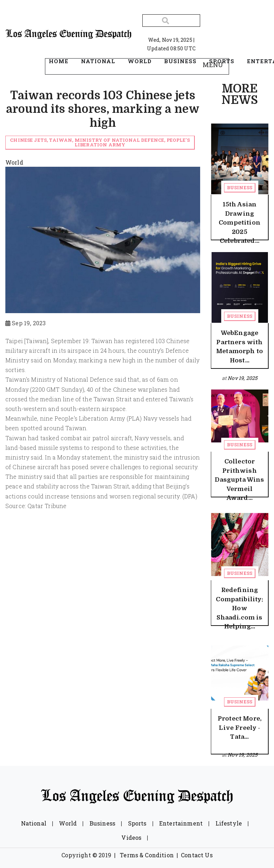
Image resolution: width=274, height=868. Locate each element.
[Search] (171, 21)
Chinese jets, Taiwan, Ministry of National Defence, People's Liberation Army (100, 142)
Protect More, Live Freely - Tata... (240, 728)
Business (240, 187)
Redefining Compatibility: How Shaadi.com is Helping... (239, 608)
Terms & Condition (147, 855)
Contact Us (197, 855)
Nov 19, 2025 (242, 378)
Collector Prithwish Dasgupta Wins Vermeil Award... (239, 480)
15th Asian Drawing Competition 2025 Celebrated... (240, 223)
